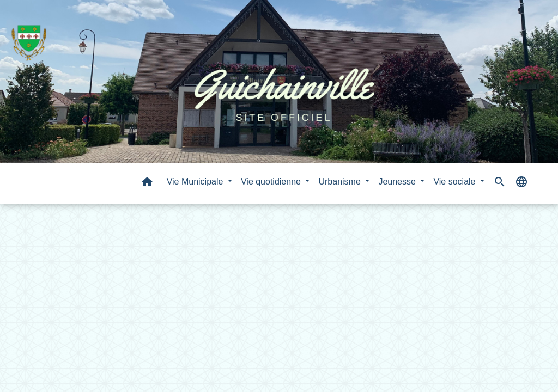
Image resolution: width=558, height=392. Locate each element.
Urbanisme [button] (341, 182)
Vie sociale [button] (456, 182)
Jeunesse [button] (398, 182)
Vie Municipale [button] (196, 182)
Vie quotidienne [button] (272, 182)
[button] (147, 184)
